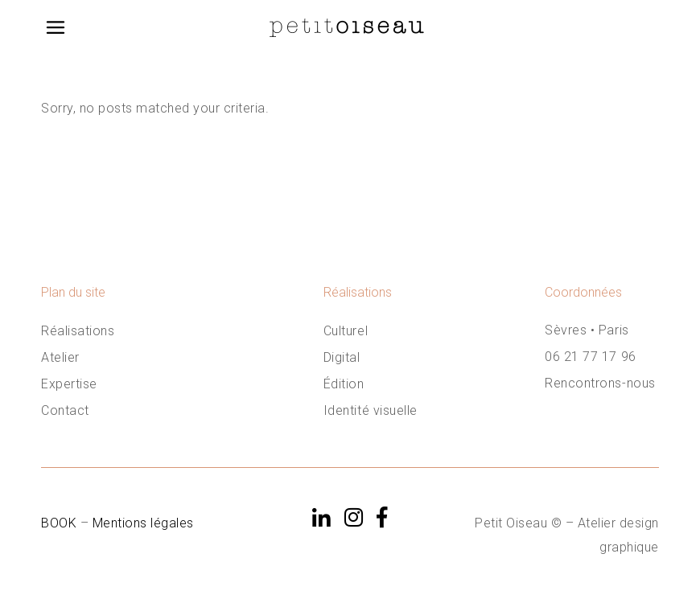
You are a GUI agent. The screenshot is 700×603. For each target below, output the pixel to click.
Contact (65, 410)
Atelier (60, 357)
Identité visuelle (371, 410)
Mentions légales (143, 523)
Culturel (346, 331)
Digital (342, 357)
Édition (344, 384)
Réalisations (78, 331)
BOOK (61, 523)
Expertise (69, 384)
